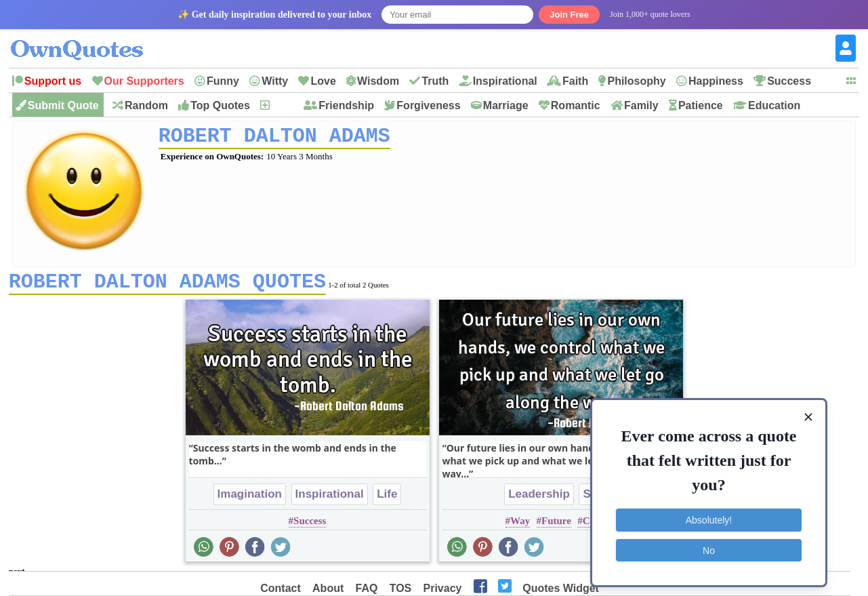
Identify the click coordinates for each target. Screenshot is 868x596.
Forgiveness (428, 105)
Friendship (346, 105)
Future (556, 525)
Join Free (569, 15)
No (709, 545)
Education (774, 105)
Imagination (250, 499)
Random (146, 105)
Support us (53, 81)
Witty (275, 81)
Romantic (576, 105)
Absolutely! (709, 515)
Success (789, 81)
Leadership (539, 499)
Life (387, 499)
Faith (575, 81)
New (282, 105)
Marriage (506, 105)
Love (323, 81)
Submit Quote (63, 105)
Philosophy (636, 81)
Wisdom (378, 81)
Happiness (716, 81)
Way (520, 525)
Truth (435, 81)
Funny (223, 81)
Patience (701, 105)
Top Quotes (220, 105)
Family (641, 105)
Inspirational (505, 81)
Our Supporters (144, 81)
